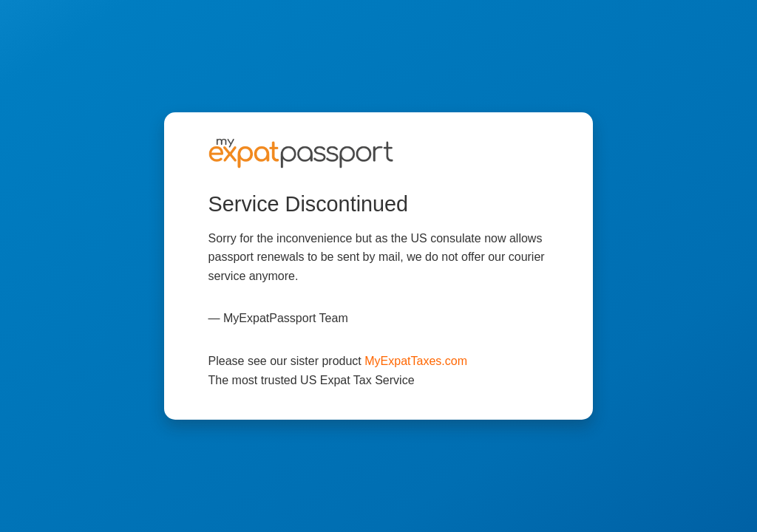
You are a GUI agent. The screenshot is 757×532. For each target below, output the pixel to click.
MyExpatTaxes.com (416, 361)
